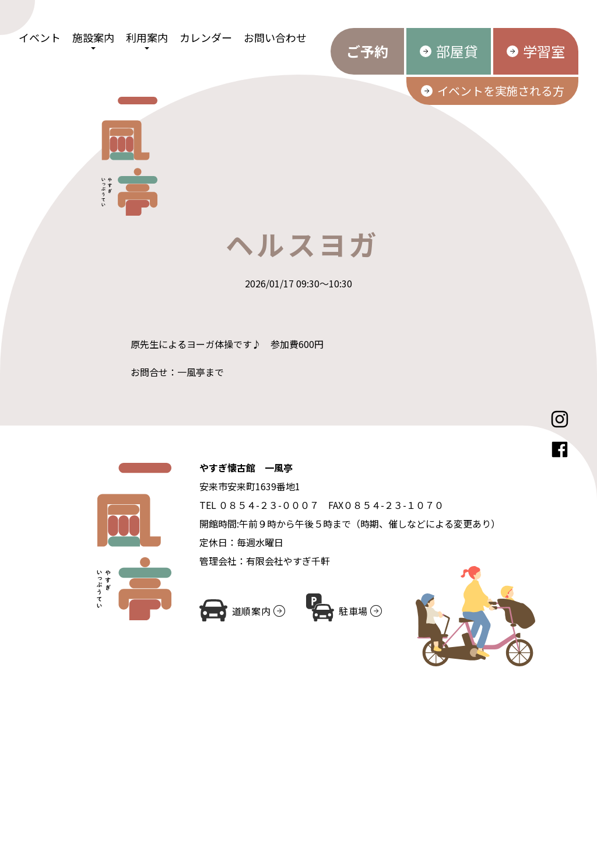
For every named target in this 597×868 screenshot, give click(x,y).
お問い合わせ (275, 37)
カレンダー (206, 37)
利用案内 (147, 37)
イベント (40, 37)
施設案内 (93, 37)
